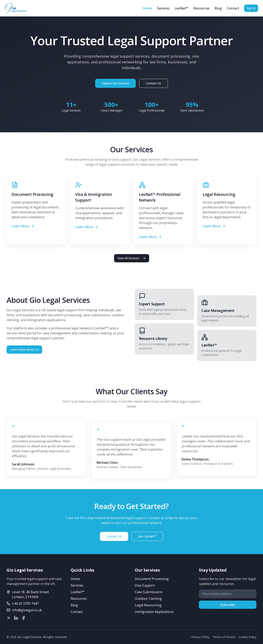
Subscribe (228, 605)
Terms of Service (224, 637)
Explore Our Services (115, 83)
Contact (233, 8)
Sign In (251, 8)
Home (147, 8)
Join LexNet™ (147, 536)
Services (163, 8)
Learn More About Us (24, 349)
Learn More (23, 226)
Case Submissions (149, 592)
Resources (201, 8)
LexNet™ (181, 8)
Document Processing (152, 579)
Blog (218, 8)
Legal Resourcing (148, 605)
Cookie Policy (247, 637)
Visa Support (145, 585)
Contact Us (153, 83)
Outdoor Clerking (148, 599)
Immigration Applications (154, 612)
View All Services (132, 258)
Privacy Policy (200, 637)
